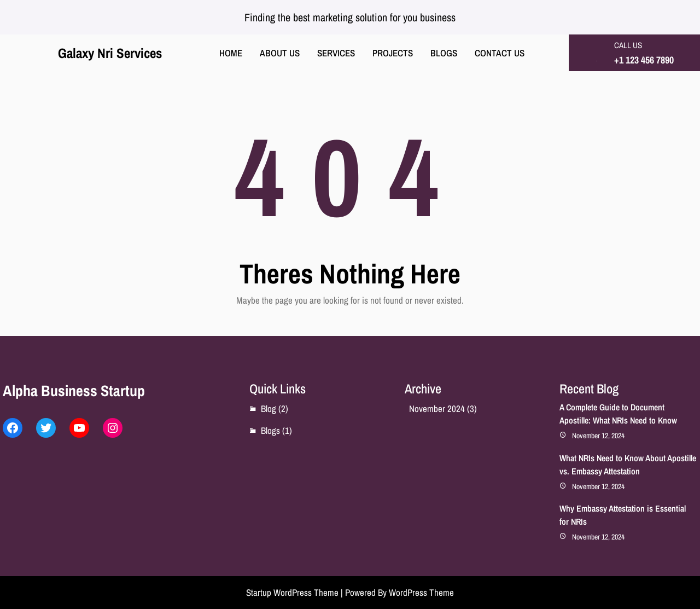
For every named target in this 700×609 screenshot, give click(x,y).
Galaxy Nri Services (110, 53)
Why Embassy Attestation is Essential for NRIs (623, 515)
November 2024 (437, 408)
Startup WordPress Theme (292, 592)
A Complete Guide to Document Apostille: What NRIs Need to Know (618, 414)
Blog (269, 408)
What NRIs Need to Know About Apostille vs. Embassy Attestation (628, 465)
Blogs (270, 430)
